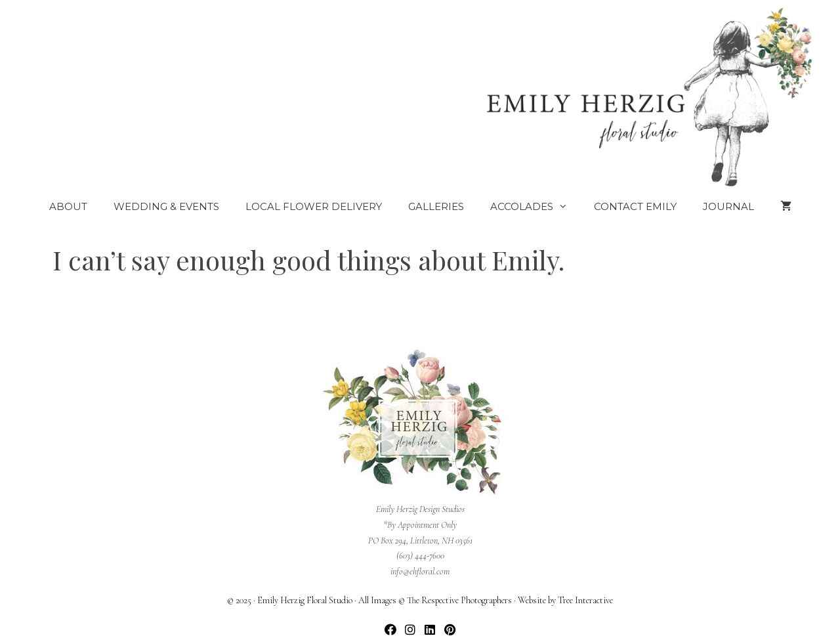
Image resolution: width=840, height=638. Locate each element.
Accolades (535, 207)
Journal (728, 206)
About (68, 206)
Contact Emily (635, 206)
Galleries (436, 206)
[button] (391, 630)
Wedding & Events (166, 206)
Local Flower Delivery (314, 206)
